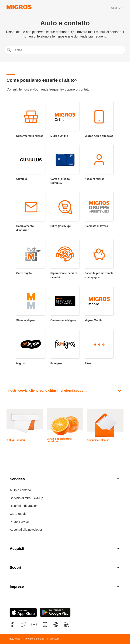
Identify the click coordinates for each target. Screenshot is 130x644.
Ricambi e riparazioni (24, 506)
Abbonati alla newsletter (26, 530)
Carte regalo (18, 514)
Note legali (15, 639)
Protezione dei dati (34, 639)
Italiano (117, 7)
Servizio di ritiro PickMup (26, 498)
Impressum (53, 639)
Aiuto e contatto (20, 490)
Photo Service (19, 522)
